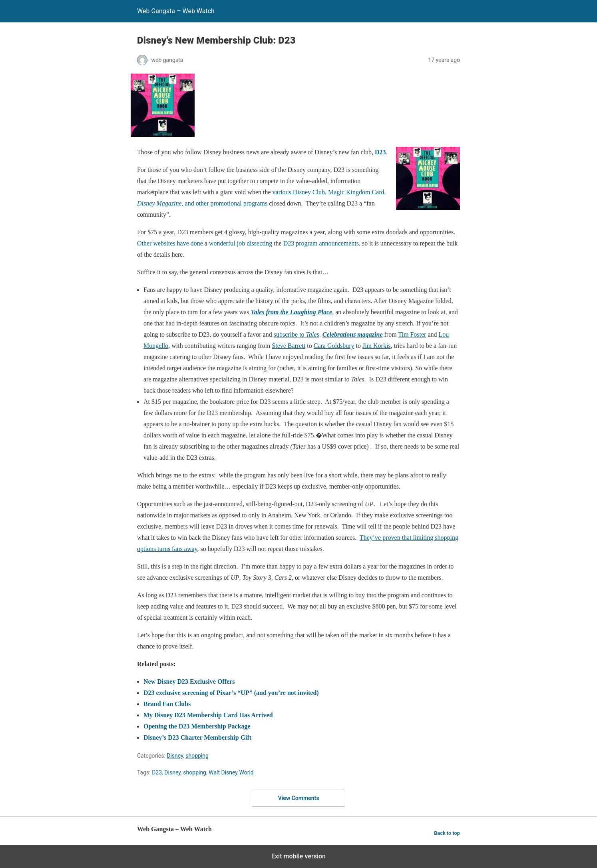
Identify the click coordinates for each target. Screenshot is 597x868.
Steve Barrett (289, 346)
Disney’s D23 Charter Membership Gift (197, 737)
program (306, 243)
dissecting (259, 243)
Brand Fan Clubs (167, 704)
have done (190, 243)
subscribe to (297, 334)
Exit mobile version (298, 856)
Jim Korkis (377, 346)
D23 (380, 152)
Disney (175, 756)
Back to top (447, 833)
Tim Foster (412, 334)
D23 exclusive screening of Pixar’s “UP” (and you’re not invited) (231, 693)
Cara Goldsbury (334, 346)
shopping (197, 756)
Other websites (156, 243)
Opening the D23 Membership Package (197, 726)
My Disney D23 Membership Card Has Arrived (208, 715)
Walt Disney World (231, 772)
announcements (339, 243)
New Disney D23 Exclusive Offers (189, 681)
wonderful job (227, 243)
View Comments (299, 798)
